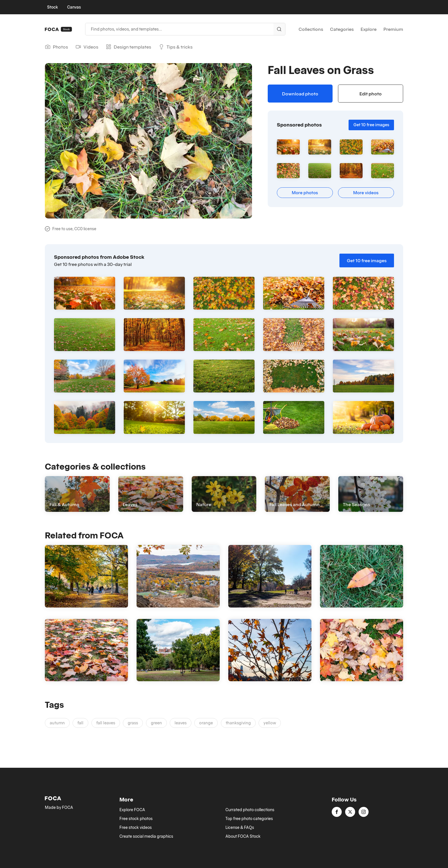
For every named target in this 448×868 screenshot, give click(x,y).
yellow (270, 723)
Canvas (74, 7)
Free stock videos (136, 827)
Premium (393, 29)
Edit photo (371, 94)
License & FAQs (240, 827)
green (156, 723)
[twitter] (350, 812)
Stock (53, 7)
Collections (311, 29)
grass (133, 723)
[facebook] (337, 812)
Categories (342, 29)
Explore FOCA (132, 810)
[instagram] (364, 812)
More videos (366, 193)
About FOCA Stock (243, 836)
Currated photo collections (250, 810)
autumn (57, 723)
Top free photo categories (249, 819)
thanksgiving (238, 723)
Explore (369, 29)
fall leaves (106, 723)
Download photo (300, 94)
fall (80, 723)
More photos (305, 193)
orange (206, 723)
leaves (181, 723)
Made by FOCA (59, 807)
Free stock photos (136, 819)
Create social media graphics (146, 836)
